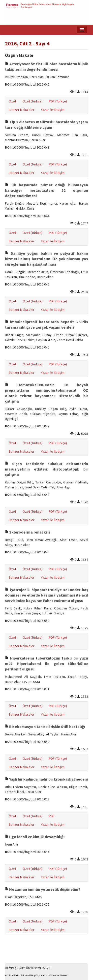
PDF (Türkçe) (58, 101)
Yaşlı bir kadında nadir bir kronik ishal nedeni (46, 779)
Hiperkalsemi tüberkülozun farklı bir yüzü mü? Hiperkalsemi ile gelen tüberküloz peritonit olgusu (46, 664)
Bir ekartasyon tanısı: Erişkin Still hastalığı (45, 727)
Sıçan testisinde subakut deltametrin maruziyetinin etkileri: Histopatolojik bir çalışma (46, 469)
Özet (12, 101)
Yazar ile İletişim (53, 110)
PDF (52, 816)
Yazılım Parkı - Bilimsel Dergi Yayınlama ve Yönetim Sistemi (37, 975)
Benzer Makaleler (22, 110)
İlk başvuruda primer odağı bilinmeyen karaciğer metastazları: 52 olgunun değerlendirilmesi (46, 190)
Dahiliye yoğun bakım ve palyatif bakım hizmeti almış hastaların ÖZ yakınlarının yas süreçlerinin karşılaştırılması (46, 259)
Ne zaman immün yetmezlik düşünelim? (43, 889)
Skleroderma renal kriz (28, 532)
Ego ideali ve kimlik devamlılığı (35, 837)
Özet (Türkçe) (32, 101)
